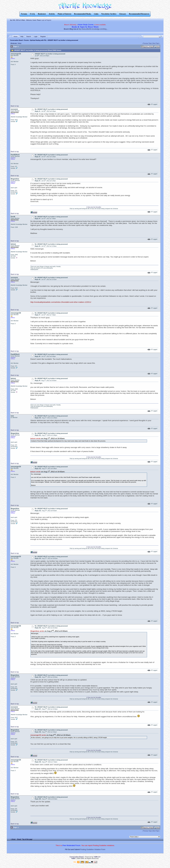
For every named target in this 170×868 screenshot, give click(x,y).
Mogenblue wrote (37, 631)
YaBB (73, 858)
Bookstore (42, 14)
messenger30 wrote (38, 735)
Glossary (123, 14)
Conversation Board (16, 40)
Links (96, 14)
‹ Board (19, 839)
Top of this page (27, 839)
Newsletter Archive (109, 14)
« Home (13, 839)
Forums (26, 40)
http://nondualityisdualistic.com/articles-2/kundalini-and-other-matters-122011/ (61, 302)
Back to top (15, 106)
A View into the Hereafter (94, 207)
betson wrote (35, 438)
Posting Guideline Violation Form (93, 849)
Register (49, 20)
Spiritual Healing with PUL (38, 40)
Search (29, 37)
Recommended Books (83, 14)
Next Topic (156, 43)
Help (22, 37)
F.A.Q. (32, 14)
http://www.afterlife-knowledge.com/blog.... (93, 29)
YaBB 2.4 (97, 857)
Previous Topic (147, 43)
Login (43, 20)
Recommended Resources (139, 14)
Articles (52, 14)
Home (15, 37)
